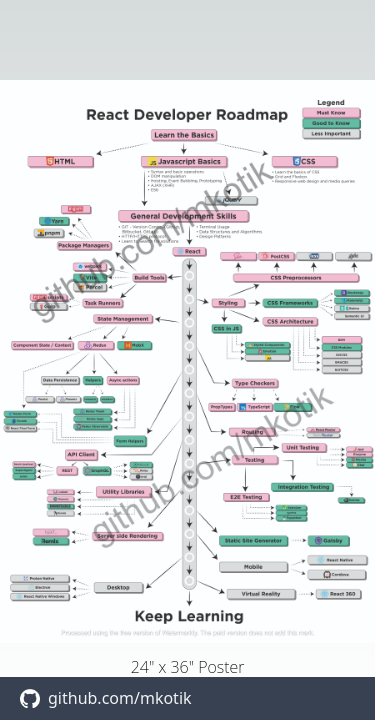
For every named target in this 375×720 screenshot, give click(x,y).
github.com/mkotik (120, 698)
